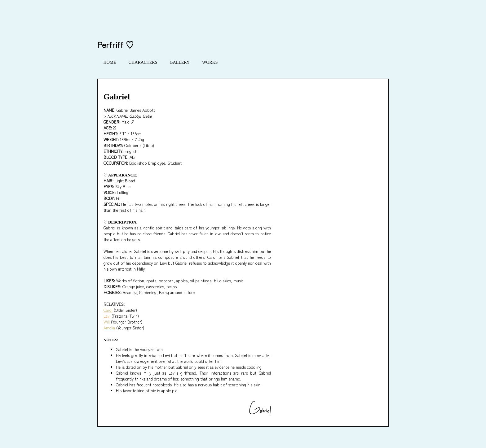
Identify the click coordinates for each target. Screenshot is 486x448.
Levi (107, 316)
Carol (108, 310)
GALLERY (180, 62)
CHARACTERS (143, 62)
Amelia (109, 328)
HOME (110, 62)
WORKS (210, 62)
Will (107, 322)
